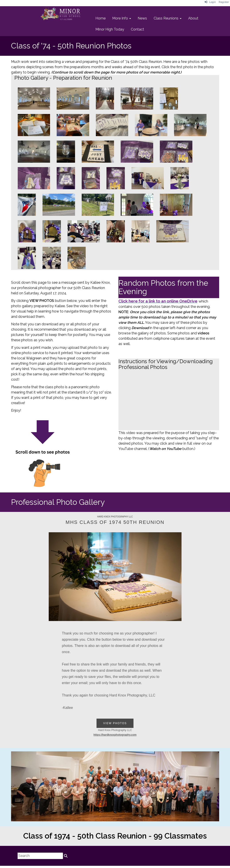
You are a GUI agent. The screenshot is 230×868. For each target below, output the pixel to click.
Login (210, 2)
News (142, 18)
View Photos (115, 723)
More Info (122, 18)
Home (101, 18)
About (193, 18)
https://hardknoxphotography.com (115, 735)
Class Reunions (168, 18)
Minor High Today (110, 29)
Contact (137, 29)
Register (224, 2)
